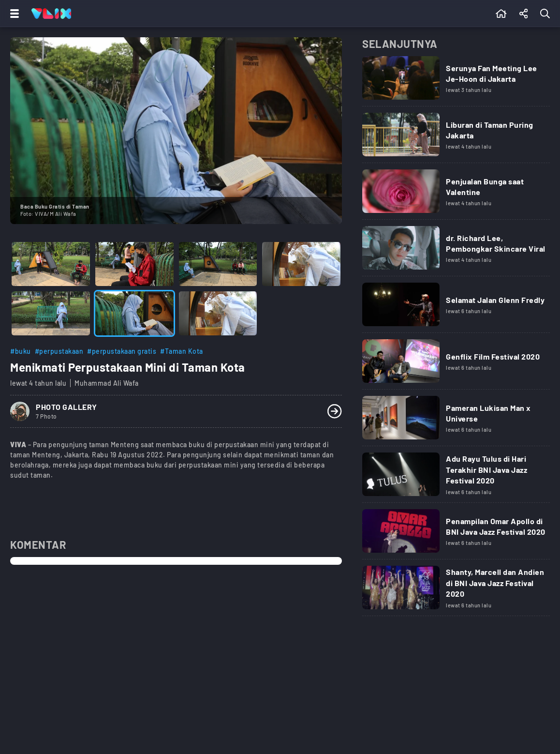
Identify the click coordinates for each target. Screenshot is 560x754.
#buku (21, 351)
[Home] (51, 14)
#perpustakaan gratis (122, 351)
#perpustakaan (59, 351)
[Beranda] (501, 14)
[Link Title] (456, 81)
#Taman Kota (182, 351)
